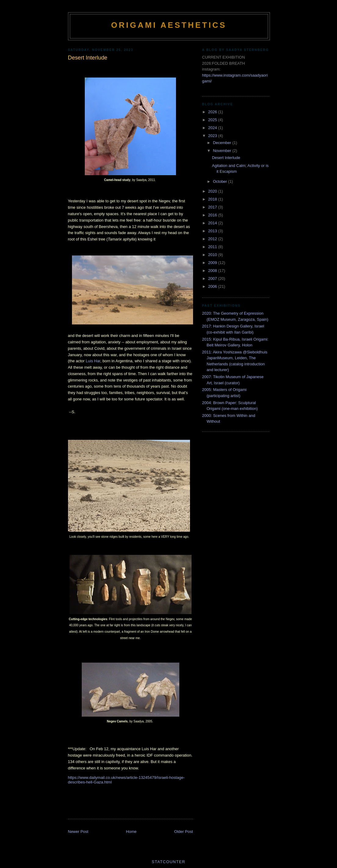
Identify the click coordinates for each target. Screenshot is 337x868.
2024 (213, 128)
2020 (213, 191)
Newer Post (78, 832)
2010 (213, 255)
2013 (213, 231)
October (220, 181)
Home (131, 832)
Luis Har (93, 361)
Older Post (183, 832)
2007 (213, 278)
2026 (213, 112)
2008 (213, 271)
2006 (213, 286)
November (223, 151)
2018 (213, 199)
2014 (213, 223)
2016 (213, 215)
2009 (213, 263)
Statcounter (169, 862)
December (223, 143)
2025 (213, 120)
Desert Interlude (226, 158)
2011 (213, 247)
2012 (213, 239)
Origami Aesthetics (169, 25)
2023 (213, 136)
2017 (213, 207)
